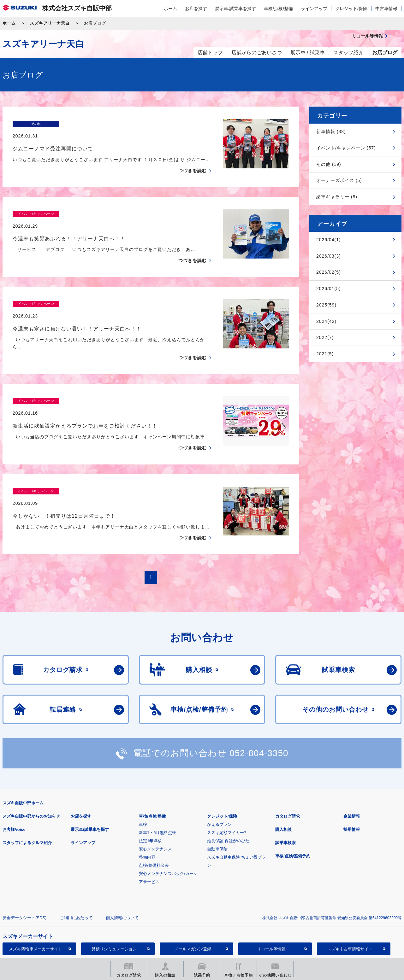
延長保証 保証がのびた (228, 804)
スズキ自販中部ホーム (23, 766)
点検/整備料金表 (154, 828)
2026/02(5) (329, 272)
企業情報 (352, 779)
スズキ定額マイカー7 (227, 796)
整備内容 (147, 820)
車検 (143, 787)
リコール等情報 (271, 912)
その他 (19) (329, 164)
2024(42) (326, 321)
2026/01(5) (329, 289)
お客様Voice (14, 793)
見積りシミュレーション (114, 912)
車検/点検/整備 (278, 9)
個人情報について (122, 881)
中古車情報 (386, 9)
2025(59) (326, 305)
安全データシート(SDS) (24, 881)
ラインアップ (314, 9)
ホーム (170, 9)
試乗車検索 (285, 806)
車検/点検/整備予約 (293, 819)
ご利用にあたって (76, 881)
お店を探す (196, 9)
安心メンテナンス (155, 812)
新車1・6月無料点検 (157, 796)
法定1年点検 (150, 804)
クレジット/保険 (351, 9)
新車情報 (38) (331, 131)
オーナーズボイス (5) (339, 180)
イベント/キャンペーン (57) (346, 148)
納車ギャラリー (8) (337, 197)
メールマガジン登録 (193, 912)
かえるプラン (219, 787)
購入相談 (283, 793)
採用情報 (352, 793)
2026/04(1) (329, 240)
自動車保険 (217, 812)
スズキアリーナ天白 (50, 23)
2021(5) (325, 354)
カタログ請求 (288, 779)
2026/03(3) (329, 256)
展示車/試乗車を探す (235, 9)
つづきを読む (193, 158)
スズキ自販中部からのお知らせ (31, 779)
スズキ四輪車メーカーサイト (36, 912)
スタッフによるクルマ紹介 (27, 806)
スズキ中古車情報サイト (350, 912)
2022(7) (325, 337)
